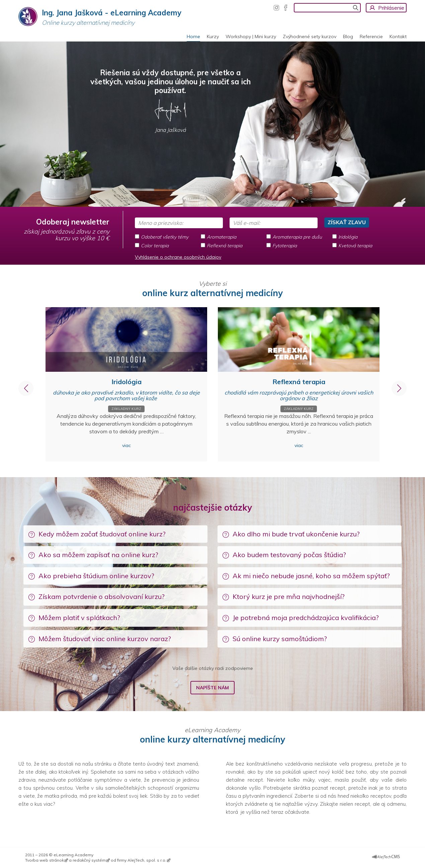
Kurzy (213, 36)
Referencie (371, 36)
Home (193, 36)
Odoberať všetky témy (165, 237)
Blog (348, 36)
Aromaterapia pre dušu (297, 237)
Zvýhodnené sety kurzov (310, 36)
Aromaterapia (222, 237)
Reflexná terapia (225, 246)
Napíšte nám (212, 688)
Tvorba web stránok (45, 860)
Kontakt (398, 36)
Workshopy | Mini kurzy (251, 36)
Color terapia (155, 246)
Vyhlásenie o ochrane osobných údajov (178, 257)
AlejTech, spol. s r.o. (147, 860)
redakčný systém (89, 860)
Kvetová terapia (355, 246)
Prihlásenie (391, 8)
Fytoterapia (285, 246)
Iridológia (348, 237)
